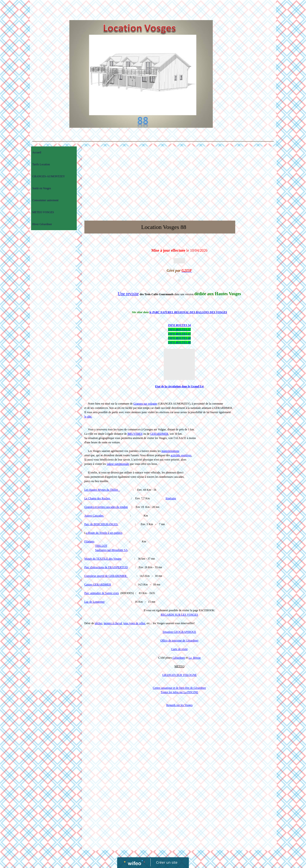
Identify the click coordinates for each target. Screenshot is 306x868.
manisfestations (170, 451)
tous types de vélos (134, 623)
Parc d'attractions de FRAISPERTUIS (106, 567)
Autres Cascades (94, 516)
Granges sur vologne (145, 404)
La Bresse (195, 658)
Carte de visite (179, 649)
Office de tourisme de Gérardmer (179, 640)
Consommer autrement (45, 200)
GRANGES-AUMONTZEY (49, 176)
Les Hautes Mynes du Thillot (102, 490)
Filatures (89, 541)
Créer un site (167, 862)
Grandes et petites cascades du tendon (106, 507)
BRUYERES (135, 434)
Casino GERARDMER (98, 584)
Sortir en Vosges (42, 188)
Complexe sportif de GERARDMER (106, 576)
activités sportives (181, 455)
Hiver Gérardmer (42, 224)
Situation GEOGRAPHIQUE (179, 632)
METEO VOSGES (43, 212)
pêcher (98, 623)
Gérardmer (178, 658)
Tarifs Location (41, 164)
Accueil (37, 152)
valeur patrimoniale (118, 464)
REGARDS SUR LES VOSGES (179, 615)
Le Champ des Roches (98, 498)
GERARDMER (159, 434)
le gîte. (88, 417)
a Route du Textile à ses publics (104, 533)
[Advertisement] (53, 328)
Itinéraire (171, 498)
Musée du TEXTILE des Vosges (103, 559)
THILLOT (101, 546)
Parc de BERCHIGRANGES (101, 524)
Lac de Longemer (95, 602)
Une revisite (128, 294)
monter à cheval (113, 623)
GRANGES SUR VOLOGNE (180, 675)
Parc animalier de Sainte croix (102, 593)
